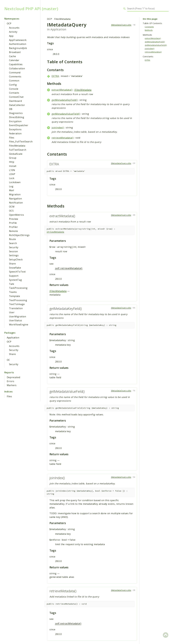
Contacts (14, 93)
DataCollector (17, 105)
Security (14, 247)
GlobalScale (16, 154)
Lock (12, 178)
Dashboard (15, 101)
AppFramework (18, 40)
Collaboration (17, 68)
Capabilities (16, 64)
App (11, 36)
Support (14, 276)
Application (13, 338)
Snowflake (15, 268)
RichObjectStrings (19, 235)
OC (8, 360)
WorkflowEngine (19, 325)
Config (13, 85)
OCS (11, 211)
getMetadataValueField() (66, 114)
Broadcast (15, 52)
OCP (9, 23)
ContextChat (16, 97)
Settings (14, 255)
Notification (16, 203)
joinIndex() (58, 128)
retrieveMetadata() (63, 138)
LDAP (12, 174)
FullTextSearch (18, 150)
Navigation (15, 199)
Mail (12, 190)
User (12, 312)
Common (14, 81)
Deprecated (13, 377)
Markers (12, 385)
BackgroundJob (18, 48)
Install (13, 166)
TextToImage (17, 304)
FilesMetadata (17, 146)
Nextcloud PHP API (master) (31, 9)
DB (11, 109)
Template (15, 296)
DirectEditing (17, 117)
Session (14, 251)
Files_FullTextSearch (21, 142)
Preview (14, 219)
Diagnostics (16, 113)
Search (13, 243)
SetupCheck (16, 259)
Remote (13, 231)
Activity (13, 32)
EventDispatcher (19, 125)
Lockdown (15, 182)
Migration (15, 194)
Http (12, 162)
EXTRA (55, 76)
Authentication (18, 44)
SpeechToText (17, 272)
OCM (12, 207)
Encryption (15, 121)
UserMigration (18, 316)
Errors (11, 381)
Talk (12, 284)
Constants (149, 27)
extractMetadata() (62, 90)
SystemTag (15, 280)
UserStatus (16, 320)
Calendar (14, 60)
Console (14, 89)
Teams (13, 292)
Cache (13, 56)
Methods (149, 30)
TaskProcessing (18, 288)
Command (15, 73)
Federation (15, 133)
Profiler (13, 227)
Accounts (14, 28)
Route (13, 239)
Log (11, 186)
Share (12, 264)
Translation (16, 308)
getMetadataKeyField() (65, 100)
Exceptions (15, 129)
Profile (13, 223)
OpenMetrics (17, 215)
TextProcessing (18, 300)
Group (13, 158)
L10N (12, 170)
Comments (15, 77)
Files (12, 138)
